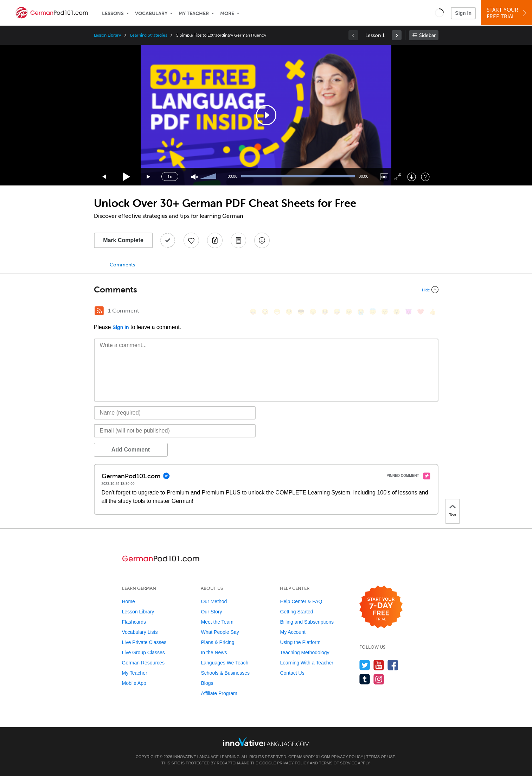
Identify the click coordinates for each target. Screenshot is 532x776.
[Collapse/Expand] (266, 290)
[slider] (209, 177)
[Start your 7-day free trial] (381, 607)
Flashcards (134, 622)
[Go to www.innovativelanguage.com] (266, 742)
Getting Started (296, 612)
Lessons (113, 14)
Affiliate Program (219, 693)
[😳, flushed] (265, 312)
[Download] (412, 177)
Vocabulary (151, 14)
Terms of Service (338, 763)
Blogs (207, 683)
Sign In (463, 13)
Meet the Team (217, 622)
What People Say (220, 632)
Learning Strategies (149, 35)
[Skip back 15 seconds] (104, 177)
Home (129, 601)
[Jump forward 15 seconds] (149, 177)
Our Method (214, 601)
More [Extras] (227, 14)
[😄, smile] (253, 312)
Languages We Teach (225, 663)
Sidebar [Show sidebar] (427, 35)
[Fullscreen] (398, 177)
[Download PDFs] (238, 240)
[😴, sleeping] (385, 312)
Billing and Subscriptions (307, 622)
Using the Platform (300, 642)
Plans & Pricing (217, 642)
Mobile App (134, 683)
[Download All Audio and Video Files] (262, 240)
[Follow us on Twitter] (365, 665)
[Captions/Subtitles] (384, 177)
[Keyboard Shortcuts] (425, 177)
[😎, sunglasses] (301, 312)
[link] (397, 35)
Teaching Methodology (305, 652)
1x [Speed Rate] (169, 177)
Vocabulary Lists (140, 632)
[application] (266, 115)
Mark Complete (123, 240)
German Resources (143, 663)
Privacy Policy (347, 757)
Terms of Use (381, 757)
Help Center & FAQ (301, 601)
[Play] (127, 177)
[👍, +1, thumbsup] (432, 312)
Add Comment (131, 450)
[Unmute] (195, 177)
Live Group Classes (143, 652)
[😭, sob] (361, 312)
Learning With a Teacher (307, 663)
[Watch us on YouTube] (379, 665)
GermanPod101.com (309, 757)
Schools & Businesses (225, 673)
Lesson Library (107, 35)
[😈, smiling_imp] (409, 312)
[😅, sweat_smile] (337, 312)
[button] (439, 13)
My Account (293, 632)
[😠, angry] (313, 312)
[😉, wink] (349, 312)
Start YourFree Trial (508, 13)
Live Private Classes (144, 642)
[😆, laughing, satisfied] (325, 312)
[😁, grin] (277, 312)
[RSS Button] (99, 311)
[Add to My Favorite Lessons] (191, 240)
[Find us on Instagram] (379, 679)
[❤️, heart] (421, 312)
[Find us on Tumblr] (365, 679)
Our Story (211, 612)
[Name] (175, 413)
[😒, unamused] (289, 312)
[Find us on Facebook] (393, 665)
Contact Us (292, 673)
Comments (122, 265)
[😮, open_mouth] (397, 312)
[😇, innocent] (373, 312)
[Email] (175, 431)
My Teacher (194, 14)
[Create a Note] (215, 240)
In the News (214, 652)
